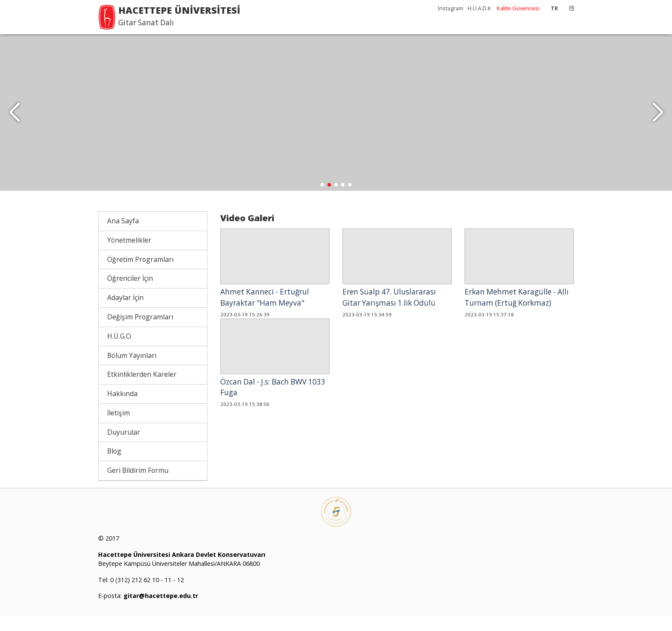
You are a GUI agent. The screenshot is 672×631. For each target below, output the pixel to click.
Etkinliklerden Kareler (142, 389)
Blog (114, 466)
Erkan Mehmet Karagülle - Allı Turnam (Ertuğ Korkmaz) (517, 312)
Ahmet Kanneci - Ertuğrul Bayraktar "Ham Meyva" (265, 312)
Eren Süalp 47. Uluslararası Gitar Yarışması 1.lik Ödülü (389, 312)
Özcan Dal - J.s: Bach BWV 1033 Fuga (273, 402)
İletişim (118, 428)
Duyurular (124, 447)
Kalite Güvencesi (518, 8)
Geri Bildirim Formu (138, 485)
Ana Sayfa (123, 236)
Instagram (451, 8)
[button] (658, 120)
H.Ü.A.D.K (479, 8)
